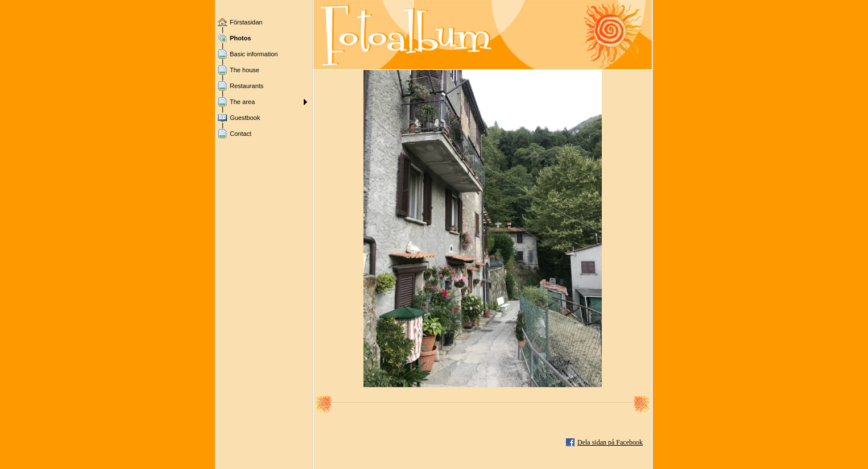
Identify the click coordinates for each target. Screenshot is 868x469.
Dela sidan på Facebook (610, 442)
